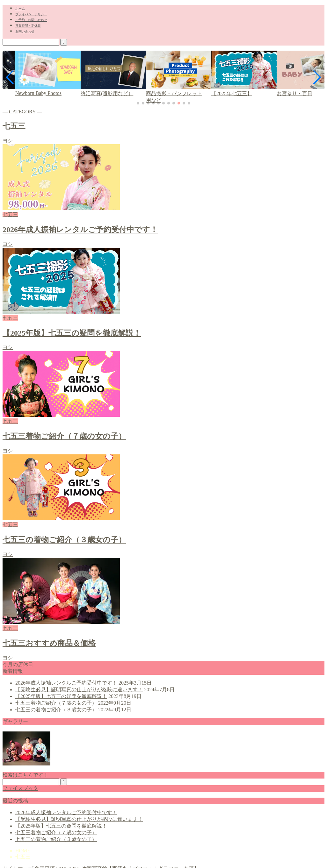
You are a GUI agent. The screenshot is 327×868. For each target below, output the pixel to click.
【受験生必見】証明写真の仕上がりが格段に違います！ (79, 690)
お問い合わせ (25, 31)
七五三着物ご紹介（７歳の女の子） (56, 703)
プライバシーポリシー (31, 14)
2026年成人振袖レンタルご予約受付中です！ (66, 683)
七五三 (23, 857)
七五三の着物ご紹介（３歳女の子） (56, 710)
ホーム (20, 8)
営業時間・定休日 (28, 26)
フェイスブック (20, 788)
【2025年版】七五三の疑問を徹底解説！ (61, 696)
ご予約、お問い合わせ (31, 20)
